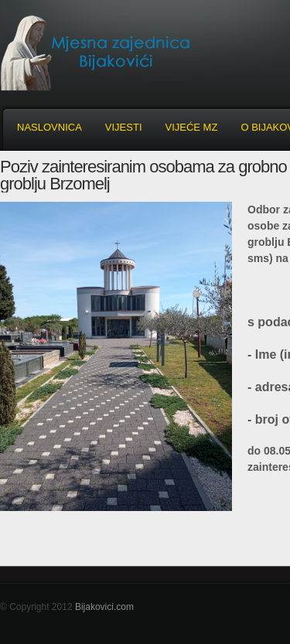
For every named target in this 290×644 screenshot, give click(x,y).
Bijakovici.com (104, 607)
